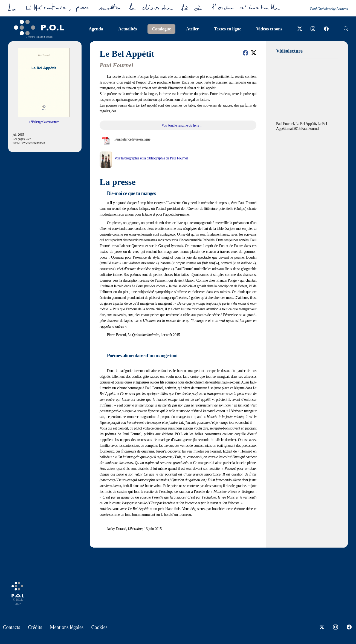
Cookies (99, 627)
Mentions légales (67, 627)
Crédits (35, 627)
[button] (245, 53)
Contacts (12, 627)
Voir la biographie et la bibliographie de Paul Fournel (151, 158)
